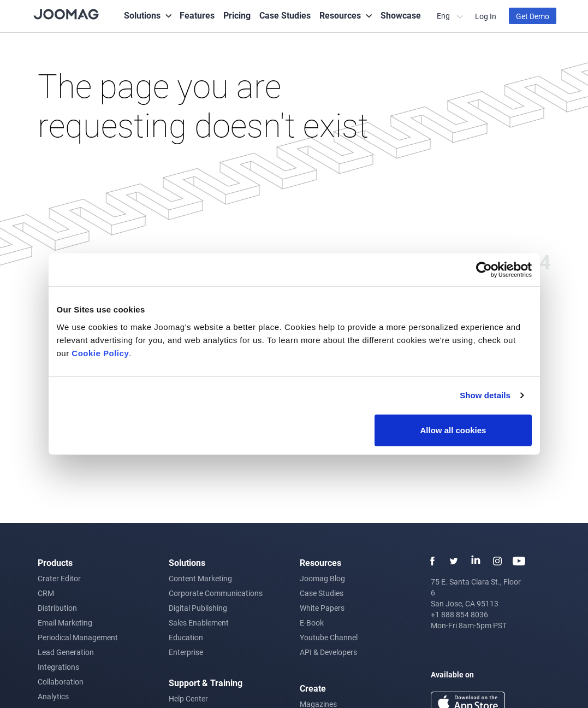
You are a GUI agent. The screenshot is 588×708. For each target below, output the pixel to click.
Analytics (53, 696)
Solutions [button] (142, 15)
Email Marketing (65, 623)
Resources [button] (340, 15)
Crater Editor (59, 578)
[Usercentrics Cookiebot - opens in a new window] (484, 270)
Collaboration (61, 682)
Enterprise (186, 652)
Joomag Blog (322, 578)
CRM (46, 593)
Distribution (57, 608)
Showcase (401, 15)
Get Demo (533, 16)
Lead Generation (66, 652)
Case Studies (285, 15)
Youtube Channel (329, 637)
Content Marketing (200, 578)
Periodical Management (78, 637)
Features (197, 15)
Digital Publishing (198, 608)
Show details (485, 395)
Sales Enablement (199, 623)
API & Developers (328, 652)
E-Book (312, 623)
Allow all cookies (453, 430)
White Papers (322, 608)
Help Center (188, 698)
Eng (444, 16)
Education (186, 637)
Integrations (58, 667)
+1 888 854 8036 (459, 614)
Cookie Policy (100, 353)
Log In (486, 16)
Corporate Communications (216, 593)
